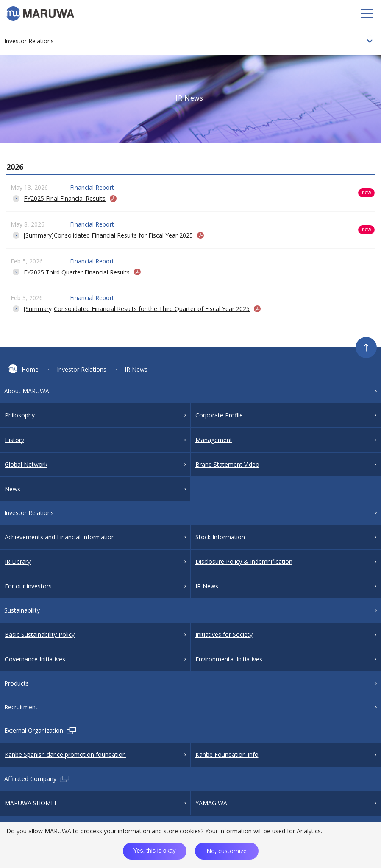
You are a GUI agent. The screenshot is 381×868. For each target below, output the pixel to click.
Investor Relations (82, 369)
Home (24, 369)
